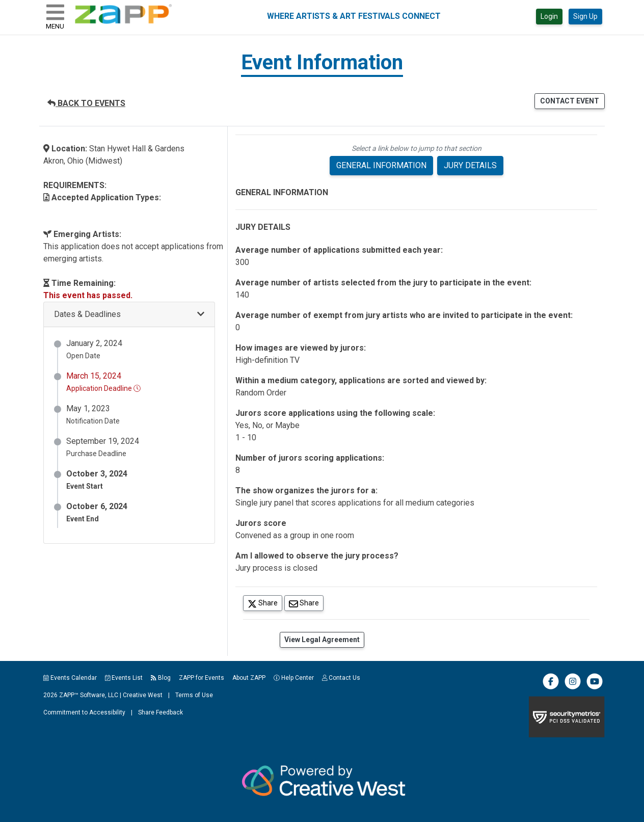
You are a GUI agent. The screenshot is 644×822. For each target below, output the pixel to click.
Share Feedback (160, 712)
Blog (161, 678)
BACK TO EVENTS (86, 103)
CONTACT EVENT (570, 101)
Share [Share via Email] (306, 603)
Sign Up (585, 16)
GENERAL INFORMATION (381, 165)
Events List (124, 678)
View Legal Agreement (322, 640)
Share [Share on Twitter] (265, 603)
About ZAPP (249, 678)
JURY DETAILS (470, 165)
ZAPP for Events (202, 678)
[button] (129, 315)
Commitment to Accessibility (84, 712)
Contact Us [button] (341, 678)
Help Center (294, 678)
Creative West (143, 695)
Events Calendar (70, 678)
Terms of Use (194, 695)
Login (549, 16)
